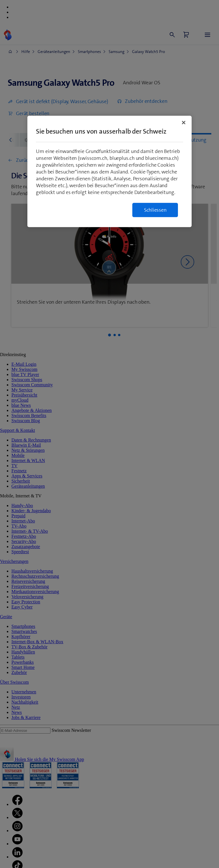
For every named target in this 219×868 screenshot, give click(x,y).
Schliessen (155, 210)
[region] (109, 171)
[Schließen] (184, 122)
